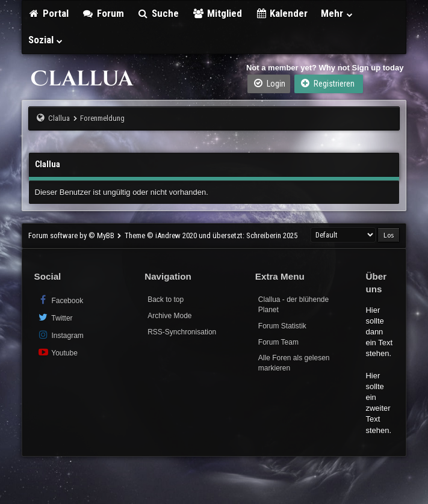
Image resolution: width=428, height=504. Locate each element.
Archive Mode (169, 316)
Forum (103, 13)
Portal (49, 13)
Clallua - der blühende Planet (293, 305)
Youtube (57, 352)
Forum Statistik (282, 326)
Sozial (46, 40)
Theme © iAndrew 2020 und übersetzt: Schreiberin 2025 (211, 235)
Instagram (60, 335)
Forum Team (278, 342)
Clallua (59, 118)
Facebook (60, 300)
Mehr (337, 13)
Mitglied (217, 13)
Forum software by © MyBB (72, 235)
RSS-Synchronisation (182, 332)
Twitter (55, 317)
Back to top (166, 300)
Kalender (282, 13)
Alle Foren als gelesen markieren (294, 363)
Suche (158, 13)
